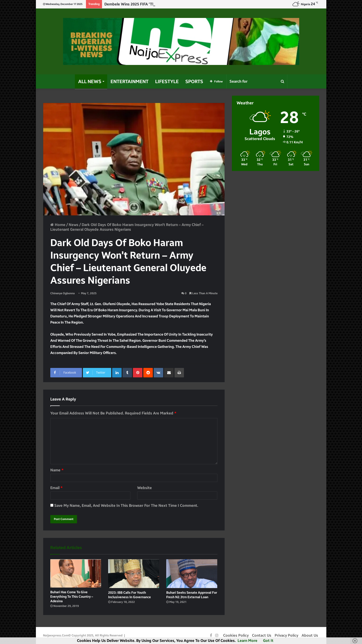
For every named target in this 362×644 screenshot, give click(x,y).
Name (57, 470)
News (74, 225)
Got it (268, 641)
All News (90, 81)
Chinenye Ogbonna (62, 293)
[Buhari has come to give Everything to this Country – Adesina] (76, 573)
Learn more (247, 641)
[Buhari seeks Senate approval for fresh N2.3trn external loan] (192, 574)
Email (56, 488)
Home (58, 225)
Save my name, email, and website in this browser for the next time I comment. (126, 505)
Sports (194, 81)
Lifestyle (167, 81)
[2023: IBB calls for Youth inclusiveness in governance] (134, 574)
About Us (310, 635)
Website (145, 488)
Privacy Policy (286, 635)
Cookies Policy (236, 635)
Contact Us (262, 635)
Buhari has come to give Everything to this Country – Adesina (72, 597)
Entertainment (130, 81)
